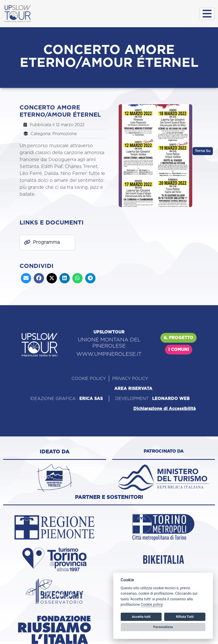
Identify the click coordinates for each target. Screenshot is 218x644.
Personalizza (163, 627)
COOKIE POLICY (89, 379)
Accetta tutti (141, 617)
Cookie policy (152, 605)
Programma (46, 242)
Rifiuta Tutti (185, 617)
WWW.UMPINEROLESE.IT (109, 354)
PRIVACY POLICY (130, 379)
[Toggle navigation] (207, 14)
